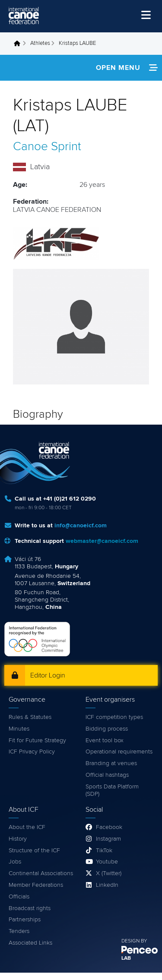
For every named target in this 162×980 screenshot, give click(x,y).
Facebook (109, 827)
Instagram (108, 839)
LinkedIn (107, 885)
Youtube (107, 862)
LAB (126, 958)
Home (19, 44)
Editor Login (48, 675)
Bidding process (107, 729)
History (18, 839)
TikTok (104, 851)
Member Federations (36, 885)
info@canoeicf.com (81, 526)
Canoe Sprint (47, 147)
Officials (19, 897)
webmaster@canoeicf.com (102, 541)
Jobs (15, 862)
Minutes (19, 729)
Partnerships (25, 920)
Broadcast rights (30, 908)
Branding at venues (111, 763)
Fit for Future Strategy (37, 741)
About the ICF (27, 827)
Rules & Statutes (30, 717)
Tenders (19, 931)
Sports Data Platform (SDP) (112, 790)
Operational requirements (119, 752)
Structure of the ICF (34, 851)
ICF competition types (114, 717)
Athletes (40, 43)
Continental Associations (41, 873)
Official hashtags (107, 775)
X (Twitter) (109, 873)
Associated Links (30, 943)
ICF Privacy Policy (32, 752)
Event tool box (105, 741)
